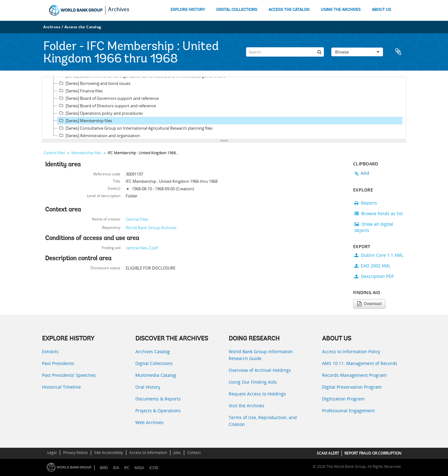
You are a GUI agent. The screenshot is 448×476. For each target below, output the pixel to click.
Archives (119, 10)
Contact (194, 453)
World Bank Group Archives (151, 228)
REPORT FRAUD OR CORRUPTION (373, 453)
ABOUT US (381, 10)
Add (365, 173)
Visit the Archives (247, 406)
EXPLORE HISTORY (188, 10)
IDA (116, 468)
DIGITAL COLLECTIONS (237, 10)
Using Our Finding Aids (253, 382)
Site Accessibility (109, 453)
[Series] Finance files (80, 91)
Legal (52, 453)
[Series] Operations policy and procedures (100, 113)
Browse (357, 52)
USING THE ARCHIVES (341, 10)
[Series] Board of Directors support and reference (107, 106)
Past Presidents (58, 363)
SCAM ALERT (328, 453)
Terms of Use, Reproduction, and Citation (263, 421)
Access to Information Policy (351, 351)
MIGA (139, 468)
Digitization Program (343, 399)
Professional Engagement (348, 411)
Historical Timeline (61, 387)
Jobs (177, 453)
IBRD (104, 468)
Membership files (86, 153)
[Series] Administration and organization (99, 136)
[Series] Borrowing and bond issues (94, 83)
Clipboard (398, 52)
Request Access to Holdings (257, 394)
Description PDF (374, 276)
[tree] (224, 108)
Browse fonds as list (379, 213)
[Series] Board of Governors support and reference (108, 98)
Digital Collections (154, 363)
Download (369, 304)
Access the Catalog (83, 27)
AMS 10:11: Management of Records (360, 363)
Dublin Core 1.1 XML (379, 255)
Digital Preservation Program (352, 387)
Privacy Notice (75, 453)
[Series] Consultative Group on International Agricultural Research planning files (135, 128)
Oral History (148, 387)
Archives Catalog (153, 351)
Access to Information (148, 453)
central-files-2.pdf (142, 248)
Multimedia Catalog (156, 375)
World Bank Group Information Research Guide (261, 355)
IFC (127, 468)
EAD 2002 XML (372, 266)
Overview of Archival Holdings (260, 370)
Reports (366, 203)
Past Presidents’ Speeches (69, 375)
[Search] (285, 52)
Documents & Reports (158, 399)
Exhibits (50, 351)
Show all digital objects (374, 227)
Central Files (54, 153)
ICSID (154, 468)
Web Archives (149, 422)
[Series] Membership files (85, 121)
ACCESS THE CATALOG (289, 10)
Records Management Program (354, 375)
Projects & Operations (158, 411)
